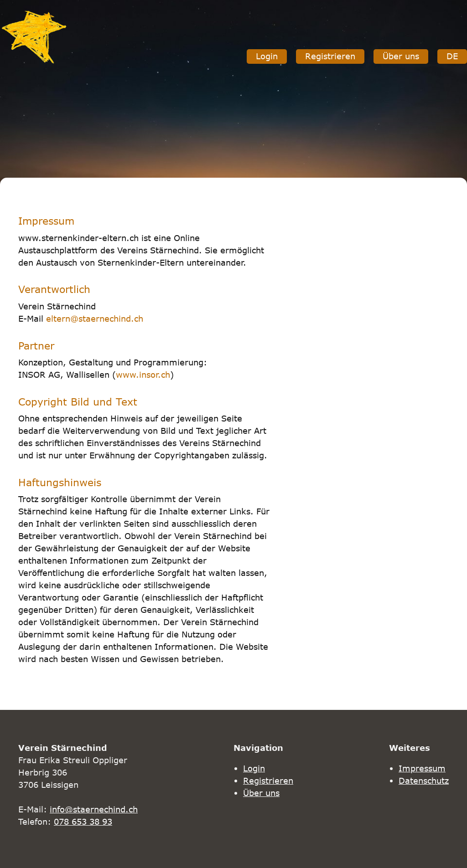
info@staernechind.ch (94, 809)
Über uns (401, 56)
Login (267, 56)
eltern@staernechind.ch (95, 318)
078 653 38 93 (83, 822)
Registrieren (330, 56)
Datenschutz (424, 781)
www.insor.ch (143, 375)
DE (452, 56)
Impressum (422, 768)
